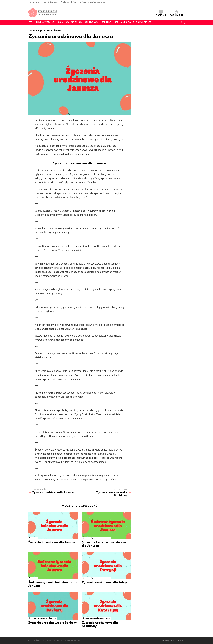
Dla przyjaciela (34, 2)
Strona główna (169, 641)
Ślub (44, 2)
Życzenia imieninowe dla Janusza (52, 543)
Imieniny (74, 2)
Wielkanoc (65, 2)
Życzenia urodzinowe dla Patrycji (106, 583)
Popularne (177, 13)
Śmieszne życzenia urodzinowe (92, 2)
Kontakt (181, 641)
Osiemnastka (53, 2)
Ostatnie (161, 13)
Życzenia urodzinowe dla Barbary (52, 623)
